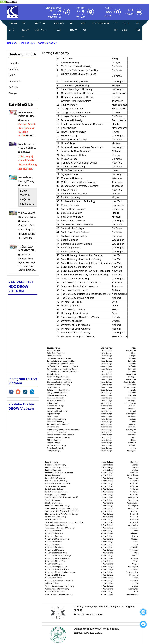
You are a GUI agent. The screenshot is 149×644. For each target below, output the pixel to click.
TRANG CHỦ (13, 27)
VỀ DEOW (26, 30)
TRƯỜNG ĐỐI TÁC (41, 27)
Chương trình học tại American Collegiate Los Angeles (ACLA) (104, 608)
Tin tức (12, 75)
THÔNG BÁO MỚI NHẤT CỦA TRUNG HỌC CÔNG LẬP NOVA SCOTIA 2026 (27, 249)
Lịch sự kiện (15, 81)
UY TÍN (116, 27)
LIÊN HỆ (137, 27)
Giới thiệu (13, 69)
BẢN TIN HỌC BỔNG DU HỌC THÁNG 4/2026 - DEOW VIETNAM (27, 115)
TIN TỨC (73, 27)
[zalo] (32, 392)
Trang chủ (14, 63)
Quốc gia (13, 87)
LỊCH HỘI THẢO (59, 27)
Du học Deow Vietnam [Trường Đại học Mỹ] (108, 12)
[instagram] (25, 392)
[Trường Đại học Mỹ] (9, 2)
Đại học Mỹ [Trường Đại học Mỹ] (27, 43)
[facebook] (11, 392)
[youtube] (18, 392)
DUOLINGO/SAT (101, 23)
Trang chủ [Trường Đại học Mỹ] (12, 43)
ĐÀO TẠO (84, 27)
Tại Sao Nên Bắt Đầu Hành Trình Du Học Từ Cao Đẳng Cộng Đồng (27, 215)
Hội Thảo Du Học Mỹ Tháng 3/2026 (26, 180)
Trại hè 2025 (126, 27)
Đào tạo (13, 93)
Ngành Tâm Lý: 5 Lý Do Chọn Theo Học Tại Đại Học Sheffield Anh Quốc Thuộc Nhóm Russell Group (27, 146)
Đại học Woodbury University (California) (97, 629)
